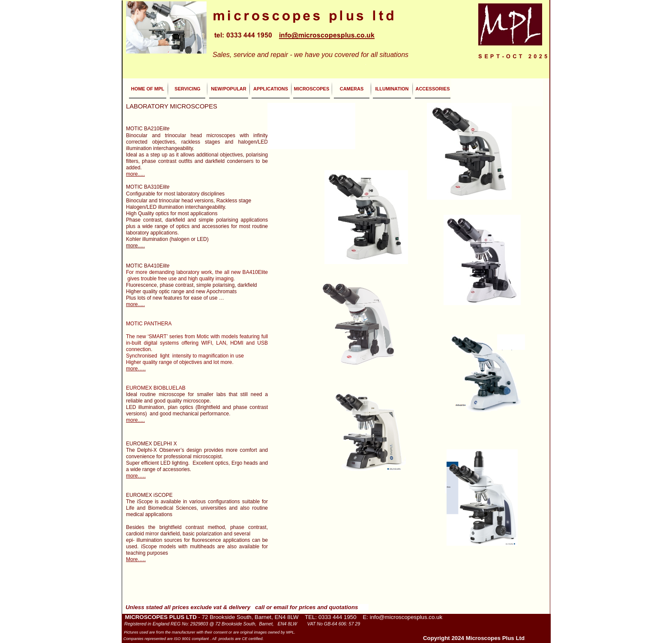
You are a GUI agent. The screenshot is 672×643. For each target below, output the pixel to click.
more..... (135, 174)
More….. (136, 559)
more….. (136, 369)
